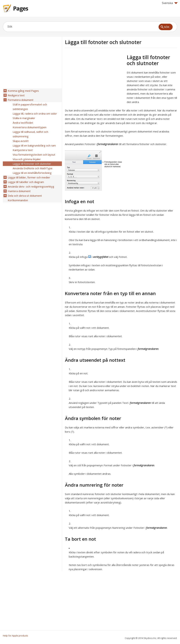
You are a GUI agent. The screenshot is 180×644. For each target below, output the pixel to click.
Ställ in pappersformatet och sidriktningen (30, 107)
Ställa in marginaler (24, 118)
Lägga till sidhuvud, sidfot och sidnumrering (30, 134)
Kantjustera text (23, 150)
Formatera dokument (21, 100)
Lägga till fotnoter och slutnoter (32, 164)
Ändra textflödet (23, 123)
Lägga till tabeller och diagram (26, 182)
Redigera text (16, 95)
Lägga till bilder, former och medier (29, 177)
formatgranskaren (108, 144)
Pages (21, 8)
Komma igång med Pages (23, 91)
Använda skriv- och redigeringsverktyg (31, 186)
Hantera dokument (19, 191)
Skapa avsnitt (21, 141)
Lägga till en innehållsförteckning (32, 173)
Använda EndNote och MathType (33, 168)
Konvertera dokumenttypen (30, 127)
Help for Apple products (15, 636)
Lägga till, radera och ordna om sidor (35, 114)
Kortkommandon (18, 200)
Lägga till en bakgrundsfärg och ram (34, 145)
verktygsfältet (101, 257)
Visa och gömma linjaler (27, 159)
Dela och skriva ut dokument (25, 196)
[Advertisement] (94, 79)
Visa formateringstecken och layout (34, 155)
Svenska (170, 3)
